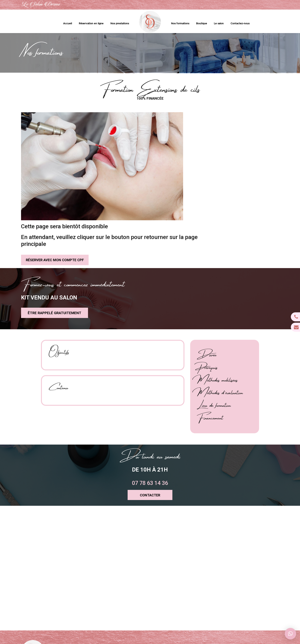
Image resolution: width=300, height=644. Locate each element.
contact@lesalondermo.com (267, 5)
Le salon (219, 24)
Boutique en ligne (159, 600)
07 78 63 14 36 (231, 5)
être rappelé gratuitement (49, 236)
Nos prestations (120, 24)
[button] (290, 634)
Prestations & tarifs (160, 590)
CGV (152, 616)
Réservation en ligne (91, 24)
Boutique (202, 24)
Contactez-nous (240, 24)
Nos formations (180, 24)
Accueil (68, 24)
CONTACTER (150, 424)
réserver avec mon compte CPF (167, 158)
